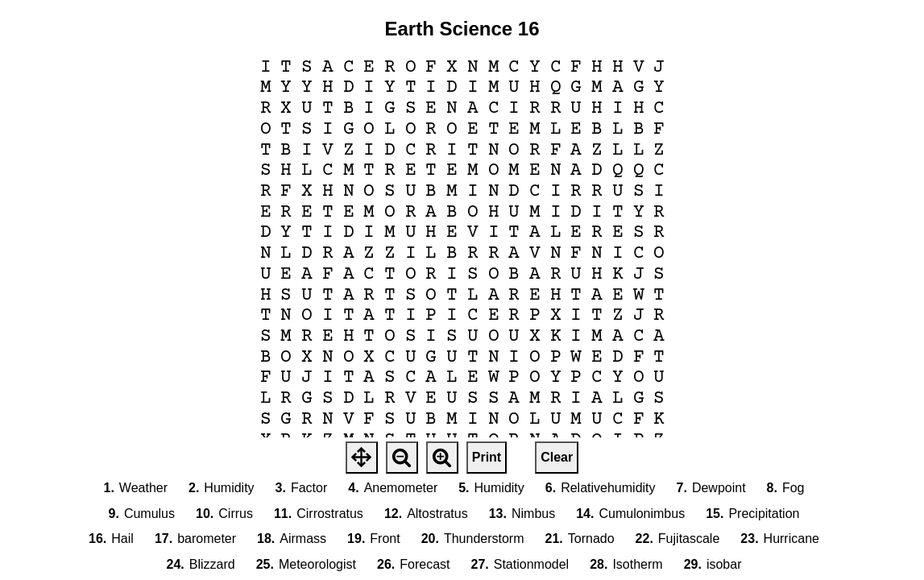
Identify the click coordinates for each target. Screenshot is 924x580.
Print (487, 457)
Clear (557, 457)
